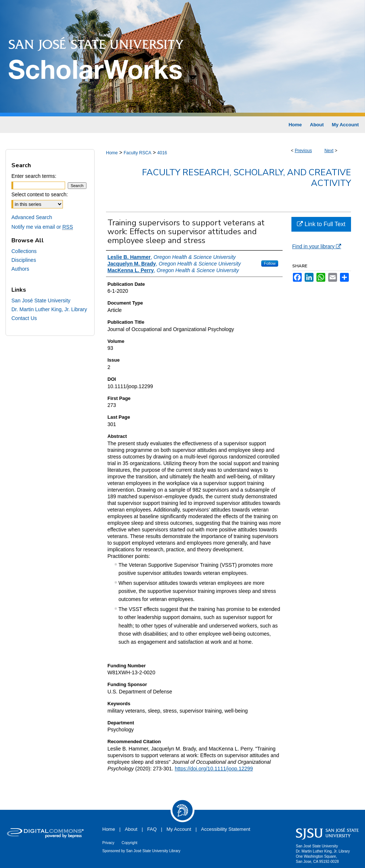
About (131, 829)
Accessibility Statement (226, 829)
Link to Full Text (321, 224)
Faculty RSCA (137, 153)
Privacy (108, 843)
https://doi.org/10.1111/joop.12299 (214, 769)
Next (329, 151)
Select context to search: (40, 194)
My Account (179, 829)
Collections (24, 251)
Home (112, 153)
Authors (20, 269)
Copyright (129, 843)
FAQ (152, 829)
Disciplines (24, 260)
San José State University (41, 301)
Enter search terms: (34, 176)
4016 (162, 153)
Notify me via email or (42, 227)
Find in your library (317, 246)
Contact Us (24, 318)
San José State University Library (153, 851)
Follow (270, 263)
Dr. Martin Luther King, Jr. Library (49, 309)
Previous (303, 151)
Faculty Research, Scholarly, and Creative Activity (247, 178)
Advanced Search (32, 217)
